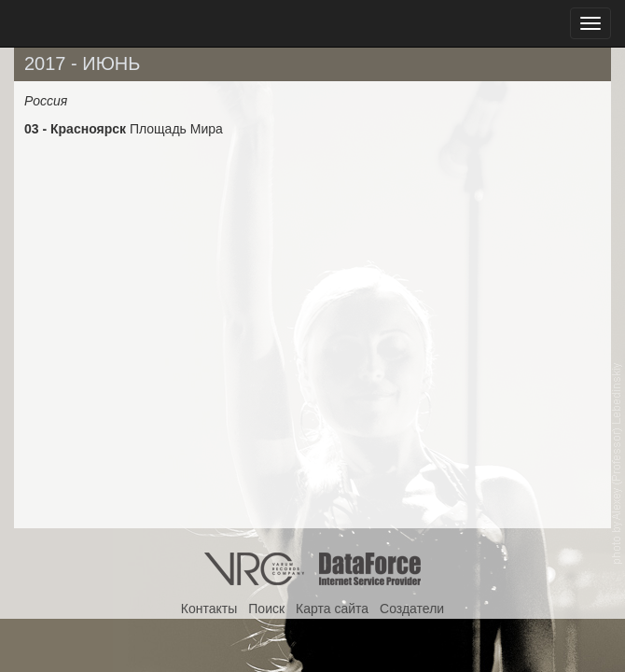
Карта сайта (332, 609)
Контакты (209, 609)
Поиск (266, 609)
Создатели (412, 609)
